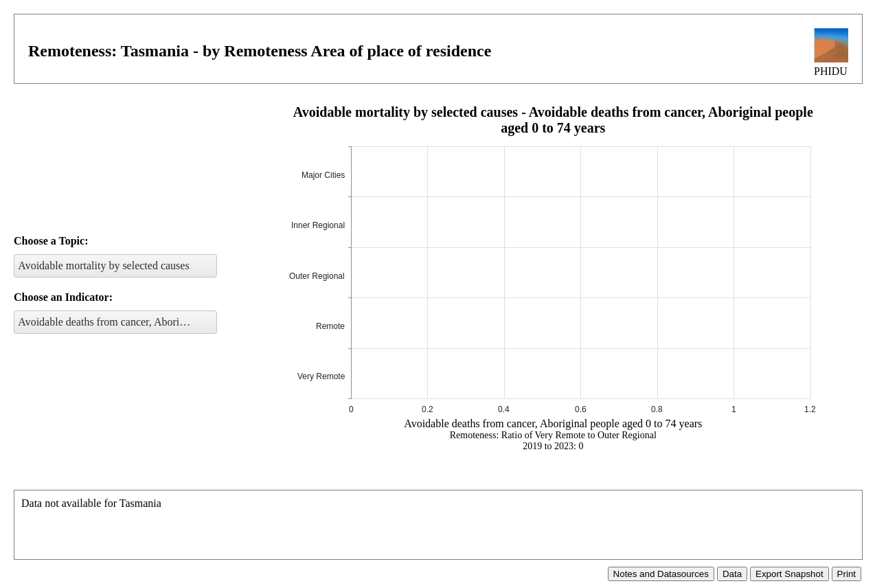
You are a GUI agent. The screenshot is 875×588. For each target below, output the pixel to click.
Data (732, 574)
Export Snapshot (789, 574)
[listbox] (115, 266)
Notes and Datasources (661, 574)
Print (846, 574)
